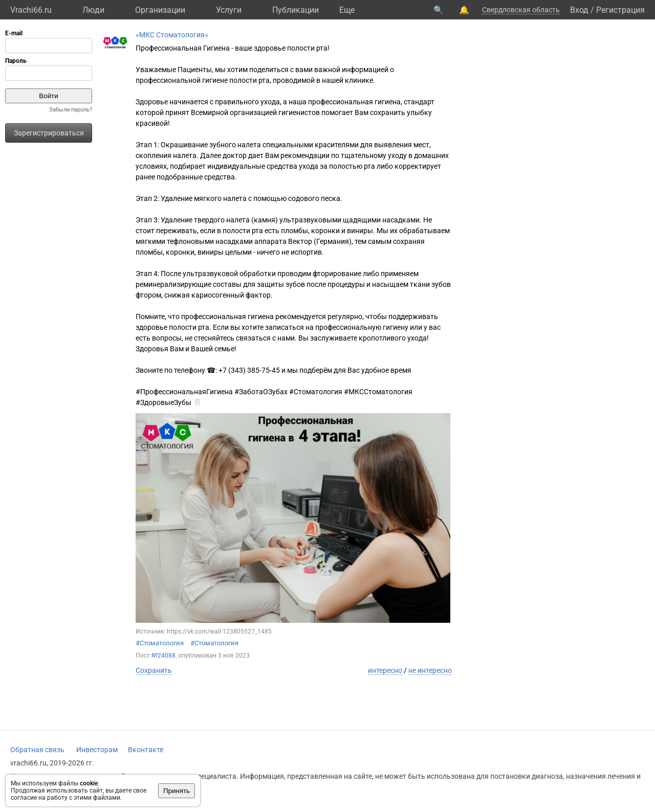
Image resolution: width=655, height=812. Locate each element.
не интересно (430, 670)
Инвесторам (97, 750)
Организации (160, 10)
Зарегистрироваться (49, 133)
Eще (347, 10)
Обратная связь (37, 750)
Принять (177, 791)
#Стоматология (160, 643)
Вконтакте (146, 750)
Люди (93, 10)
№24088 (163, 656)
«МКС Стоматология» (172, 35)
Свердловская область (521, 10)
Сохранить (154, 670)
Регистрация (620, 10)
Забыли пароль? (71, 110)
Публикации (296, 10)
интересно (385, 670)
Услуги (229, 10)
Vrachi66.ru (31, 10)
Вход (579, 10)
